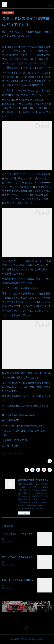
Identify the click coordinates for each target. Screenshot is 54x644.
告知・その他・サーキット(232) (12, 453)
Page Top (27, 628)
